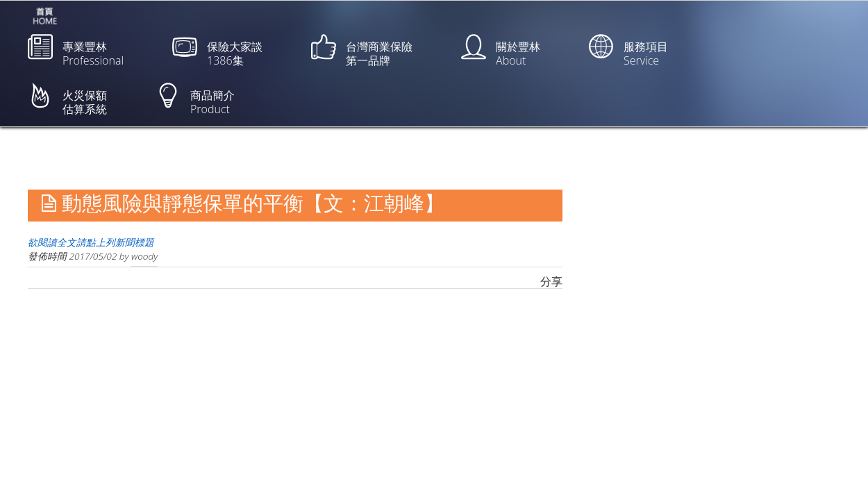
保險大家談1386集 (217, 51)
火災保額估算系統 (67, 100)
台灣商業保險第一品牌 (362, 51)
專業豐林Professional (76, 51)
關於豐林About (501, 51)
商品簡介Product (195, 100)
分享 (551, 281)
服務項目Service (628, 51)
